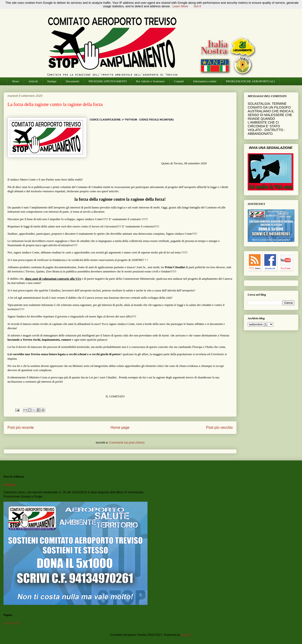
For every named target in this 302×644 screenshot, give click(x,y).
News (16, 81)
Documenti (73, 81)
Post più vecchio (219, 427)
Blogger (186, 635)
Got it (197, 6)
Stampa (52, 81)
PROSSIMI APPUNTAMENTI (108, 81)
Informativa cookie (205, 81)
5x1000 (9, 485)
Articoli (33, 81)
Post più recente (21, 427)
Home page (120, 427)
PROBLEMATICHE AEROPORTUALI (250, 81)
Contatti (179, 81)
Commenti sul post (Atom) (127, 443)
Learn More (180, 6)
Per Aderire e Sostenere (150, 81)
